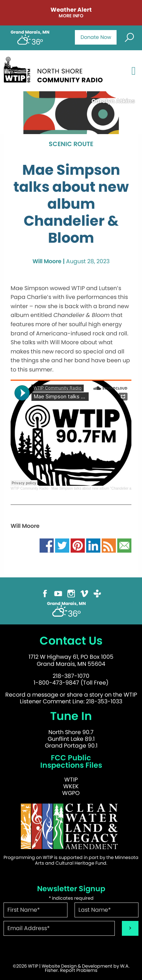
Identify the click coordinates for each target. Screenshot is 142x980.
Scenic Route (71, 144)
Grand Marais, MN (30, 32)
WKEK (71, 786)
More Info (71, 16)
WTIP (71, 780)
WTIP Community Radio (29, 488)
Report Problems (79, 970)
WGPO (71, 793)
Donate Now (96, 37)
